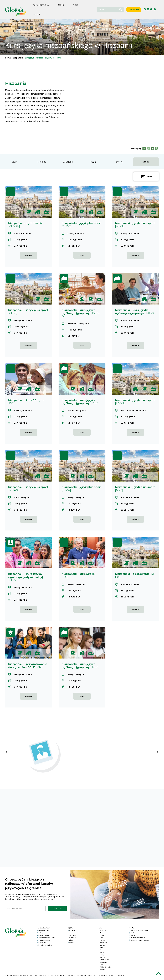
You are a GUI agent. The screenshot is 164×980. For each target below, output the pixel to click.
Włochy (103, 971)
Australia (103, 932)
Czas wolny (43, 945)
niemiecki (73, 935)
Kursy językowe (41, 5)
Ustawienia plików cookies (140, 942)
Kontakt (37, 15)
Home (8, 58)
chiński (72, 945)
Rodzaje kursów (44, 932)
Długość (68, 162)
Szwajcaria (104, 964)
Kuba (102, 952)
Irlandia (103, 947)
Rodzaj (93, 162)
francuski (73, 937)
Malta (102, 954)
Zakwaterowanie (44, 942)
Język (15, 162)
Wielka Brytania (105, 969)
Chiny (102, 937)
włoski (71, 942)
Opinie (133, 937)
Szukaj (146, 162)
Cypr (101, 940)
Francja (103, 942)
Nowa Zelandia (105, 962)
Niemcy (103, 959)
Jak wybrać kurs (44, 935)
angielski (72, 932)
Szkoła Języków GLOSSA (139, 932)
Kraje (75, 5)
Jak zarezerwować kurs (47, 940)
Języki (61, 5)
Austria (102, 935)
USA (101, 967)
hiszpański (18, 58)
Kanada (103, 949)
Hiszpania (103, 945)
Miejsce (42, 162)
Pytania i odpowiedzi (46, 947)
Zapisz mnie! (57, 910)
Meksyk (103, 957)
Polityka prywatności (138, 940)
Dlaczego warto (44, 937)
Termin (118, 162)
